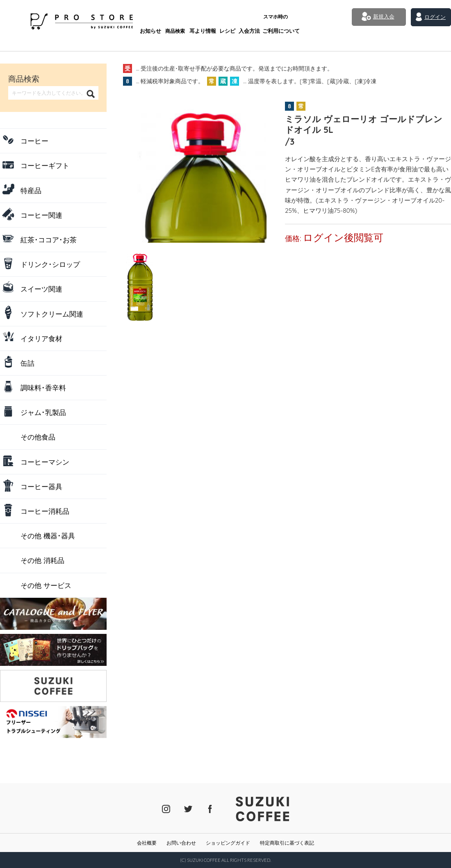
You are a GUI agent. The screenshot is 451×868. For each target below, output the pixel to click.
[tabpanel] (195, 171)
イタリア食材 (41, 338)
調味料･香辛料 (43, 388)
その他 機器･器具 (48, 536)
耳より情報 (174, 19)
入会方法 (222, 19)
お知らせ (121, 19)
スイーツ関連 (41, 289)
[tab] (138, 266)
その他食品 (38, 437)
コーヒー (34, 141)
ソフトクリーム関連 (52, 314)
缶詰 (27, 363)
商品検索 (146, 19)
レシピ (199, 19)
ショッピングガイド (228, 843)
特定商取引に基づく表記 (287, 843)
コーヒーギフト (45, 165)
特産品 (31, 190)
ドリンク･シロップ (50, 264)
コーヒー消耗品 (45, 511)
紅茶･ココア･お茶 (49, 240)
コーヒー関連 (41, 215)
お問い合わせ (181, 843)
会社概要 (147, 843)
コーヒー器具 (41, 486)
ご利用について (253, 17)
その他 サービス (46, 585)
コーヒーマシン (45, 462)
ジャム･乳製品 (43, 412)
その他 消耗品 (42, 560)
